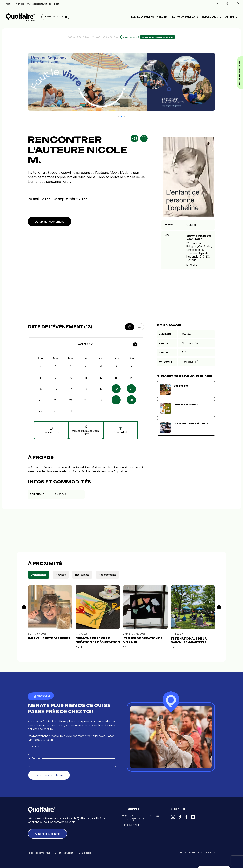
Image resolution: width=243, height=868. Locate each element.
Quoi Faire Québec (85, 37)
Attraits (231, 17)
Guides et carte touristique (39, 4)
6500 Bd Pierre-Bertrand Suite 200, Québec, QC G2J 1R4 (141, 818)
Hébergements (212, 17)
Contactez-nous (131, 825)
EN (218, 3)
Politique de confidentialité (40, 853)
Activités (61, 575)
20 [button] (116, 389)
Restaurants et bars (184, 17)
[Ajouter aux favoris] (144, 138)
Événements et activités (107, 37)
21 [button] (131, 389)
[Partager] (134, 138)
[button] (119, 116)
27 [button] (116, 400)
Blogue (57, 4)
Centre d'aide (85, 853)
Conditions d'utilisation (65, 853)
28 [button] (131, 400)
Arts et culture (190, 362)
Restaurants (82, 575)
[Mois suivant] (135, 344)
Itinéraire (192, 265)
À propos (20, 4)
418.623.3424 (60, 494)
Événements (39, 575)
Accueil (9, 4)
